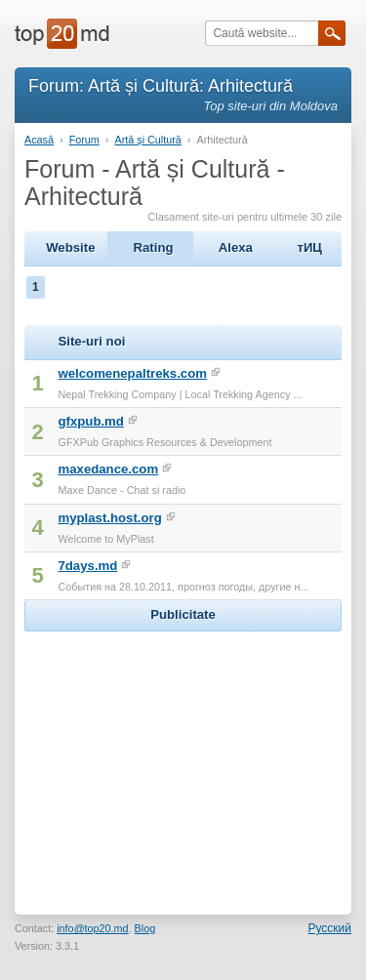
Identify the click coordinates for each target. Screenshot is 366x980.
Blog (145, 928)
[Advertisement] (183, 758)
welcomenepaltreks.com (132, 373)
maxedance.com (108, 469)
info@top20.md (92, 928)
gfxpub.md (90, 421)
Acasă (39, 140)
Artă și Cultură (147, 140)
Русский (329, 928)
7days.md (87, 566)
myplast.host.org (109, 518)
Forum (84, 140)
